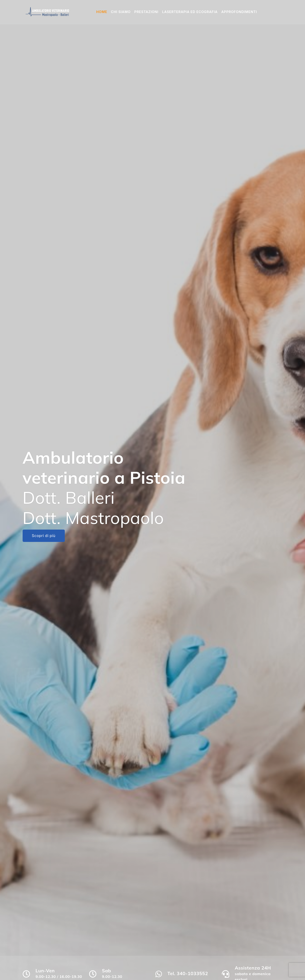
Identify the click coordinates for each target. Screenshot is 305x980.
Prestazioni (146, 12)
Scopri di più (44, 536)
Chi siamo (121, 12)
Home (102, 12)
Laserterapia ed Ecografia (190, 12)
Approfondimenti (239, 12)
